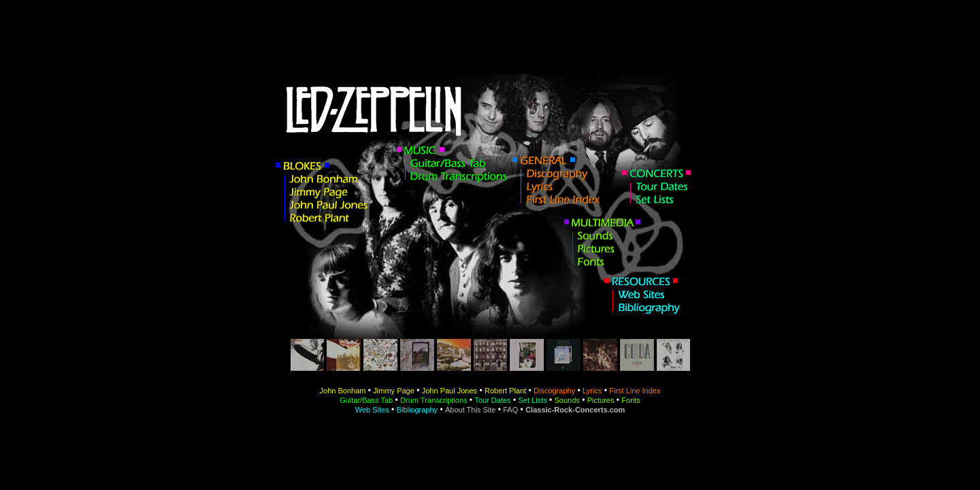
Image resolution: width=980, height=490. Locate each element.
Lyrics (592, 391)
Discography (554, 391)
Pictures (601, 400)
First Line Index (635, 391)
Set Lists (532, 400)
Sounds (567, 400)
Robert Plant (505, 391)
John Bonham (343, 391)
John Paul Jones (450, 391)
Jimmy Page (394, 391)
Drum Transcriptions (434, 400)
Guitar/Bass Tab (366, 400)
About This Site (470, 410)
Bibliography (418, 410)
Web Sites (372, 410)
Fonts (631, 400)
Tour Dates (492, 400)
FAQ (510, 410)
